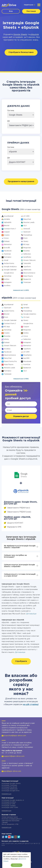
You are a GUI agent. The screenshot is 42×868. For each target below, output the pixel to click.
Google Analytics (10, 267)
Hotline (7, 279)
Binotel (7, 226)
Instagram (8, 282)
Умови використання (10, 817)
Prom (25, 238)
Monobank (27, 361)
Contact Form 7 (10, 229)
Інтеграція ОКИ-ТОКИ (10, 808)
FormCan (7, 254)
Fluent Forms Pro (10, 361)
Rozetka (26, 251)
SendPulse (27, 257)
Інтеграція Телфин (9, 806)
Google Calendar (10, 270)
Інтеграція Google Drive (11, 791)
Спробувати (21, 661)
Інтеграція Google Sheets (11, 784)
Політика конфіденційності (12, 819)
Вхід (11, 11)
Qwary (26, 241)
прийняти (17, 865)
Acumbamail (9, 216)
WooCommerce (29, 273)
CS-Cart (26, 317)
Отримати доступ (21, 416)
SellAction (27, 254)
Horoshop (8, 276)
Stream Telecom (29, 260)
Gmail (6, 260)
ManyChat (27, 219)
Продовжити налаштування (21, 182)
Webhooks (27, 270)
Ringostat (27, 248)
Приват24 (27, 279)
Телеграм (27, 282)
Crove (6, 238)
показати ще (6, 794)
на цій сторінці (31, 705)
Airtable (7, 219)
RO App (26, 245)
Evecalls (7, 248)
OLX (25, 226)
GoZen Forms (9, 263)
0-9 (3, 845)
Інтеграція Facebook (9, 787)
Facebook (8, 251)
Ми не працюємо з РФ (10, 824)
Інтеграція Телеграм (9, 785)
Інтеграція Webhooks (10, 789)
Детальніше (31, 614)
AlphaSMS (8, 222)
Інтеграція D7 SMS (8, 804)
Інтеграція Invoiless (9, 802)
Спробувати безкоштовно (21, 52)
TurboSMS (27, 263)
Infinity (6, 339)
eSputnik (35, 35)
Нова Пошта (28, 276)
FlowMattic (27, 355)
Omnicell (27, 229)
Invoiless (7, 286)
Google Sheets (20, 35)
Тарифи (5, 823)
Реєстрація (31, 11)
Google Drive (9, 273)
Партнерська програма (10, 821)
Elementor (8, 245)
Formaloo (8, 257)
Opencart (27, 232)
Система (11, 111)
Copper (7, 232)
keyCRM (26, 358)
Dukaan (7, 241)
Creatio (7, 235)
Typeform (27, 267)
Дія (9, 121)
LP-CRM (26, 216)
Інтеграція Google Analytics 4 (13, 800)
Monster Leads (29, 222)
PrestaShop (28, 235)
